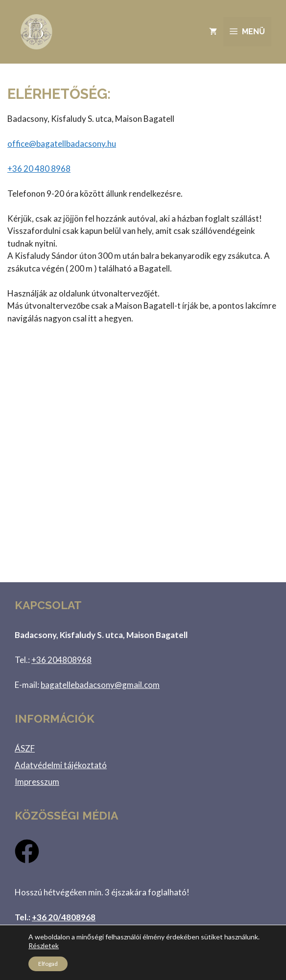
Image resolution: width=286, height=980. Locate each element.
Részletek (44, 946)
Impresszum (37, 782)
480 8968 (39, 169)
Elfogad (48, 964)
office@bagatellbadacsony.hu (62, 144)
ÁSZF (25, 748)
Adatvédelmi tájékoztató (61, 765)
